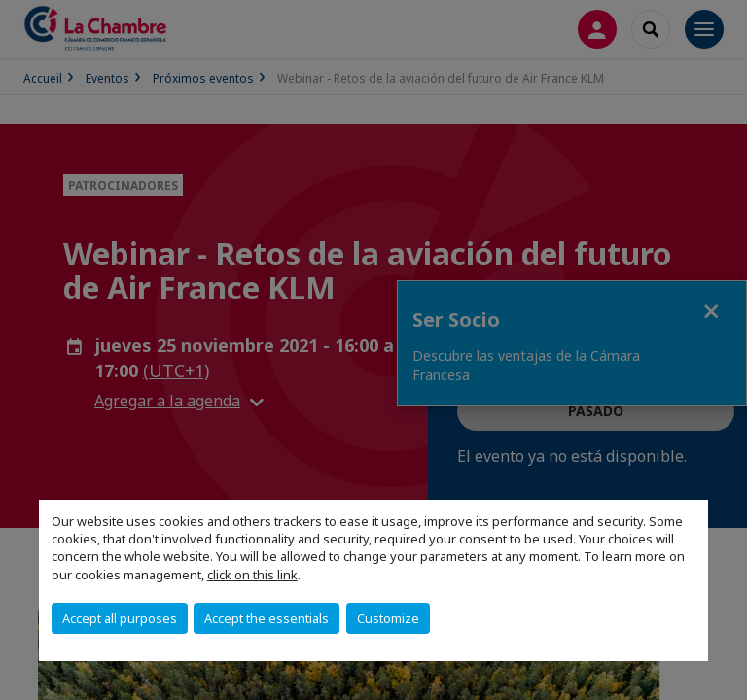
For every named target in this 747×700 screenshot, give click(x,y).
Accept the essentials (267, 618)
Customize (388, 618)
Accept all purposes (120, 618)
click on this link (252, 575)
